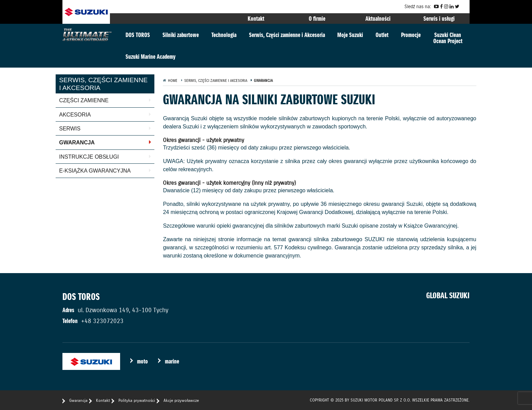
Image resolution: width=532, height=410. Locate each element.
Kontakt (256, 19)
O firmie (317, 19)
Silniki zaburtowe (181, 35)
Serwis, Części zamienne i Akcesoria (287, 35)
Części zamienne (84, 100)
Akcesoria (75, 115)
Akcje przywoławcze (181, 400)
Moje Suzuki (350, 35)
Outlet (382, 35)
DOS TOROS (138, 35)
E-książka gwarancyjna (95, 171)
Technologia (224, 35)
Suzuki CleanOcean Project (448, 38)
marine (172, 361)
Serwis (70, 129)
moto (142, 361)
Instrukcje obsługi (89, 157)
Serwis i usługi (439, 19)
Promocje (411, 35)
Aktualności (378, 19)
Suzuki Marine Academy (150, 57)
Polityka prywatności (137, 400)
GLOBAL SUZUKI (448, 296)
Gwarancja (77, 142)
